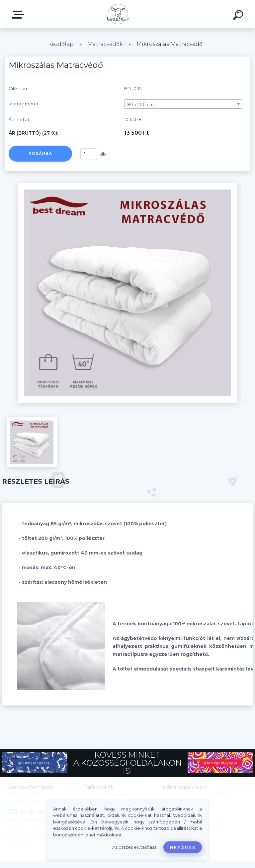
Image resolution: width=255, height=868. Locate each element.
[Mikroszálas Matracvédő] (127, 185)
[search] (239, 16)
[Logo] (118, 14)
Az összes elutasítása (134, 847)
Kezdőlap (61, 44)
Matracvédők (105, 44)
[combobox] (183, 104)
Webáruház (19, 15)
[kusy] (89, 154)
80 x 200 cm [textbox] (140, 104)
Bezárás (183, 847)
